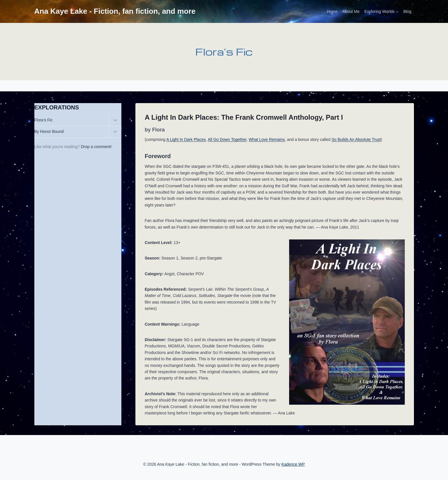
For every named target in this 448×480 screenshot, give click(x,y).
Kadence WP (293, 464)
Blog (407, 11)
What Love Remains (267, 139)
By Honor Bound (49, 131)
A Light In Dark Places (186, 139)
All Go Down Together (227, 139)
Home (332, 11)
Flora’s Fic (44, 120)
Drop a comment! (96, 147)
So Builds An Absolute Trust (356, 139)
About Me (351, 11)
